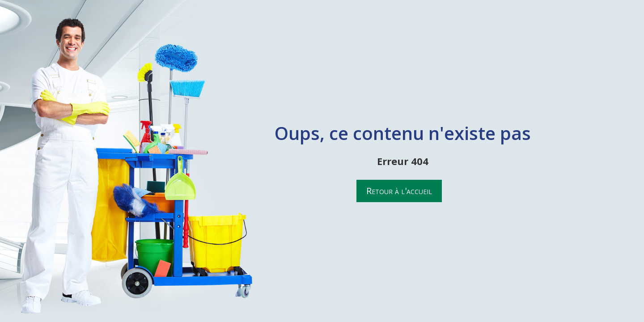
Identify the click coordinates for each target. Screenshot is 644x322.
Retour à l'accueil (399, 191)
